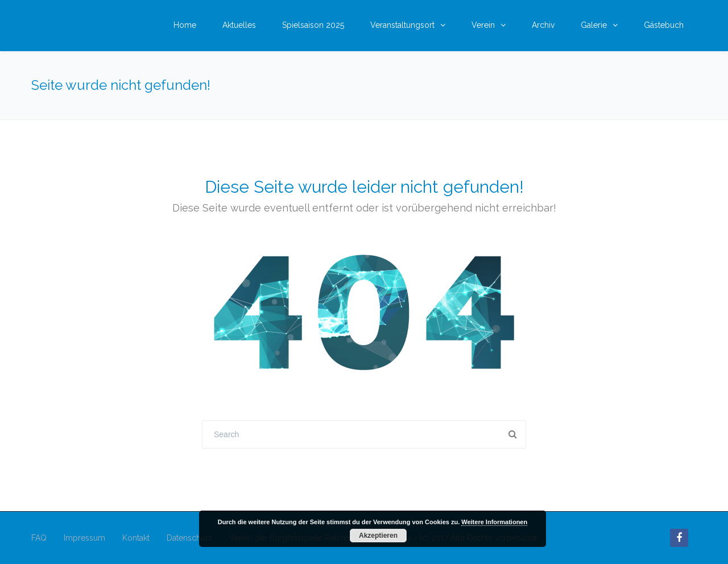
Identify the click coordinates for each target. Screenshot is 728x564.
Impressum (84, 538)
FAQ (39, 538)
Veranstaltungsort (402, 25)
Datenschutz (189, 538)
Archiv (543, 25)
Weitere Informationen (494, 522)
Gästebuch (664, 25)
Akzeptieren (378, 536)
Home (185, 25)
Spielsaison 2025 (313, 25)
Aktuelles (239, 25)
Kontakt (136, 538)
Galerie (594, 25)
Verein (483, 25)
